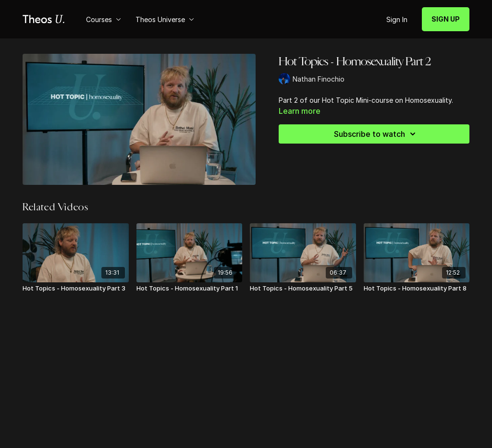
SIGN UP (446, 19)
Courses (104, 19)
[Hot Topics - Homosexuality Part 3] (76, 289)
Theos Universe (165, 19)
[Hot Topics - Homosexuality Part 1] (190, 289)
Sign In (397, 19)
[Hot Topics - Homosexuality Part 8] (417, 289)
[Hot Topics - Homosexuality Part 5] (303, 289)
